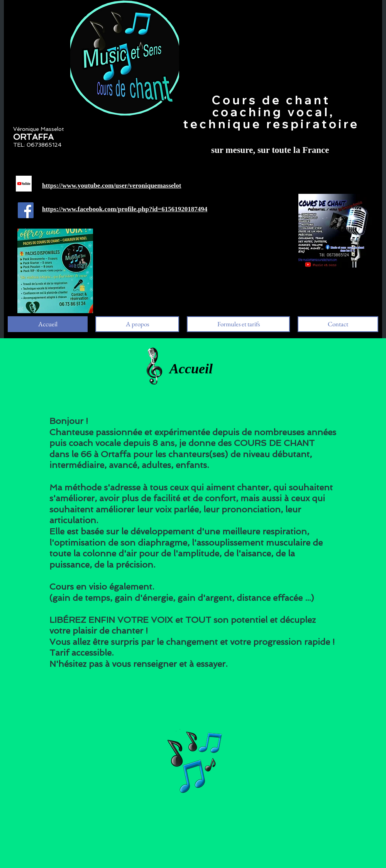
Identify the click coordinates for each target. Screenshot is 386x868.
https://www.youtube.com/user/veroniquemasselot (112, 186)
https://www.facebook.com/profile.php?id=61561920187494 (125, 209)
